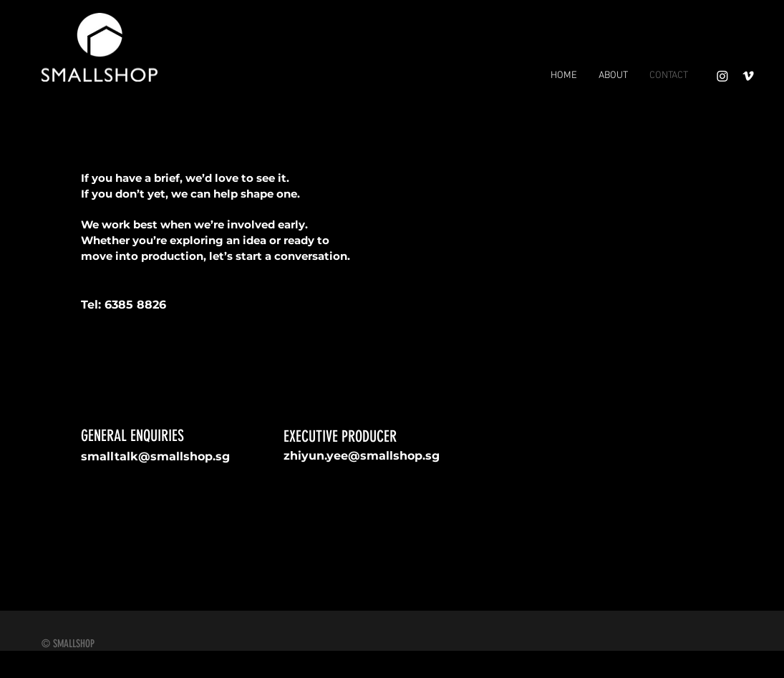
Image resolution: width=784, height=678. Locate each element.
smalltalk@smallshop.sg (155, 456)
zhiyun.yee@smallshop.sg (362, 456)
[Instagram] (722, 76)
